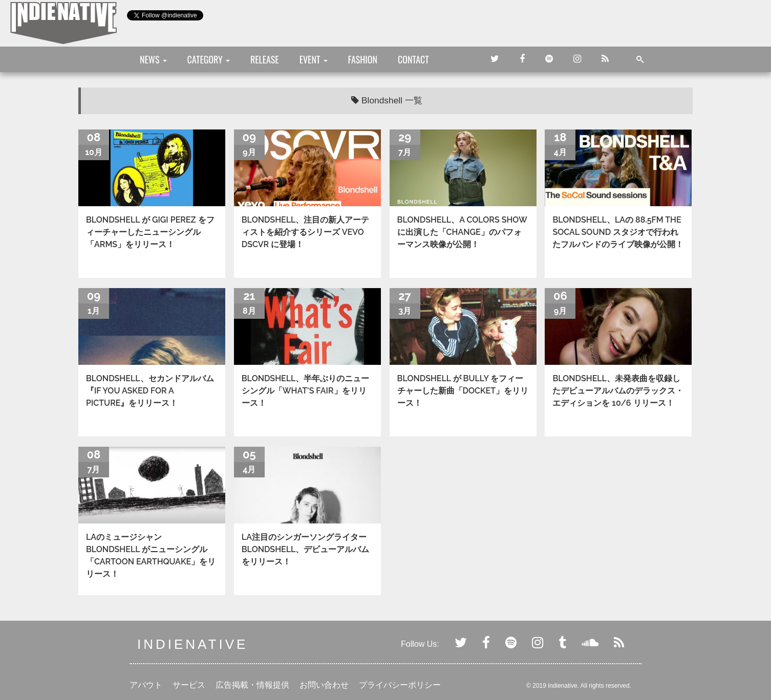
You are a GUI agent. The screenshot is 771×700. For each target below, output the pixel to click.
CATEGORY (209, 59)
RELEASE (265, 59)
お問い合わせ (324, 685)
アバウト (146, 685)
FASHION (363, 59)
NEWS (153, 59)
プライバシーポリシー (400, 685)
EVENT (314, 59)
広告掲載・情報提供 (252, 685)
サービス (189, 685)
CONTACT (413, 59)
